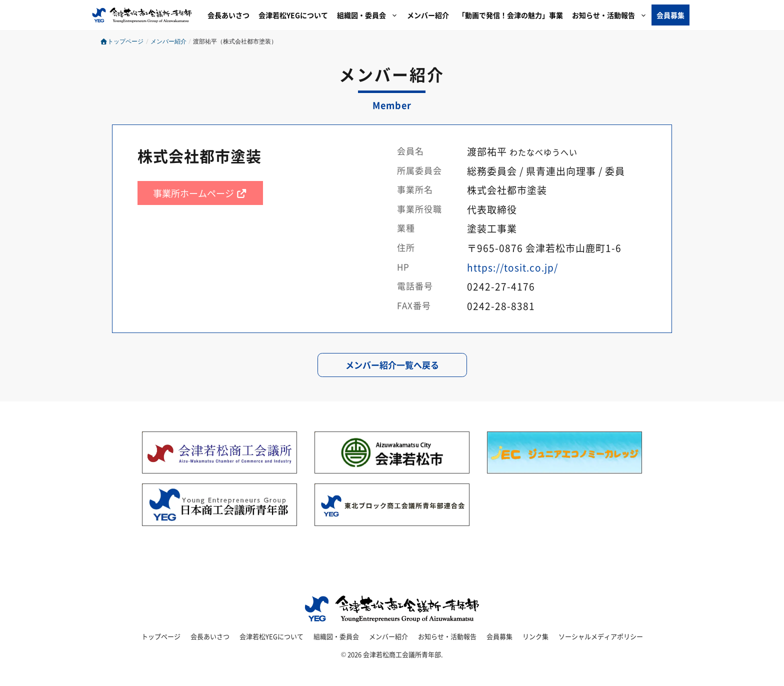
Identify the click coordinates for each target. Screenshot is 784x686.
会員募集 (670, 15)
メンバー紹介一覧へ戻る (392, 365)
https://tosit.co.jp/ (512, 267)
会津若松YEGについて (293, 15)
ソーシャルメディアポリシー (601, 636)
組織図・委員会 (370, 15)
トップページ (122, 41)
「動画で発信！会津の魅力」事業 (510, 15)
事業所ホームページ (200, 193)
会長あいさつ (228, 15)
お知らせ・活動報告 (612, 15)
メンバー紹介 (428, 15)
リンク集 (535, 636)
